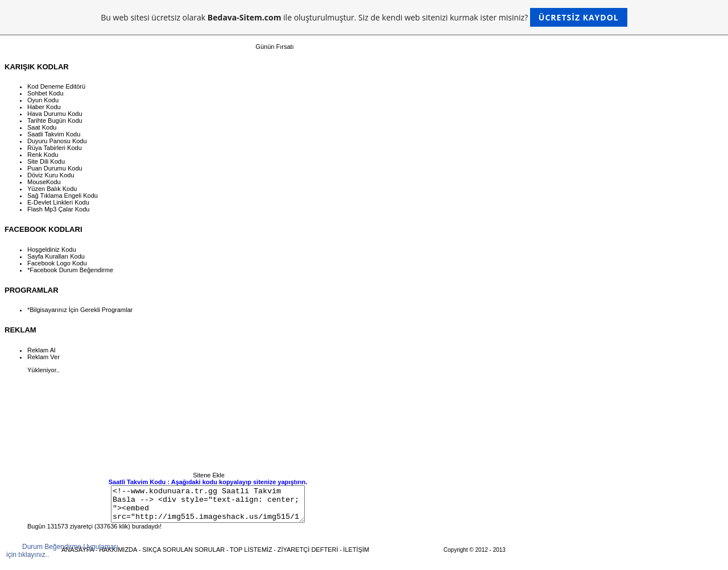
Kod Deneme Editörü (56, 86)
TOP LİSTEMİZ (251, 556)
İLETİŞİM (356, 556)
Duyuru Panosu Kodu (57, 141)
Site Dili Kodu (46, 161)
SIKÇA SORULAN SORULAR (183, 556)
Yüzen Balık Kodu (52, 189)
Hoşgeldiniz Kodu (52, 249)
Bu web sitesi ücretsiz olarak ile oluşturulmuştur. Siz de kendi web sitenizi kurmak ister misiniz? (364, 17)
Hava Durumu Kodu (55, 114)
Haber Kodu (44, 107)
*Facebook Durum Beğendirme (70, 270)
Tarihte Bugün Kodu (55, 120)
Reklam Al (42, 350)
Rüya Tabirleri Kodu (55, 148)
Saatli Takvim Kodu (54, 134)
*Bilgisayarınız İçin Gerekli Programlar (80, 310)
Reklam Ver (44, 357)
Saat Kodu (42, 127)
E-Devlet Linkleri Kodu (58, 202)
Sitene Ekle (209, 475)
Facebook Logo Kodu (57, 263)
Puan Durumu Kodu (55, 168)
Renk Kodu (43, 155)
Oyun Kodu (43, 100)
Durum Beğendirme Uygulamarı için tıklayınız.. (62, 551)
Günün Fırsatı (274, 47)
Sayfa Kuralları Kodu (56, 256)
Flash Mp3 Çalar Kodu (58, 209)
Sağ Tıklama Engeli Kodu (63, 195)
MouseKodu (44, 182)
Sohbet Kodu (45, 93)
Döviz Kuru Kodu (51, 175)
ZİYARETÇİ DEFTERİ (308, 556)
